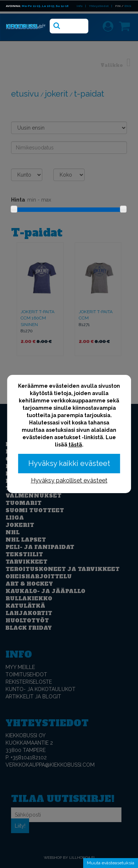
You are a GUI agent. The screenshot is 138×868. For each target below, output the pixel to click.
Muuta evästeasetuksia (111, 863)
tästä (75, 445)
